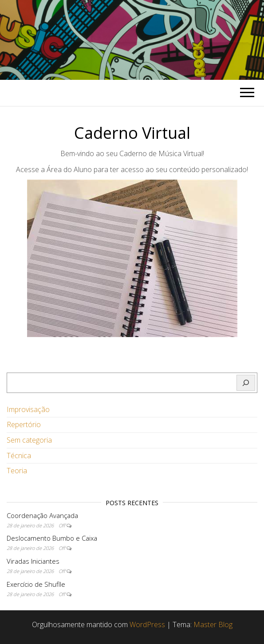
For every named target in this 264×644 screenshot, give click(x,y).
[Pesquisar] (246, 383)
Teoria (17, 471)
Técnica (19, 456)
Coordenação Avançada (42, 515)
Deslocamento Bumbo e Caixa (52, 538)
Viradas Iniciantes (33, 561)
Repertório (24, 424)
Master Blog (213, 624)
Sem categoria (29, 440)
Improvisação (28, 409)
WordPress (147, 624)
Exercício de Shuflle (36, 584)
